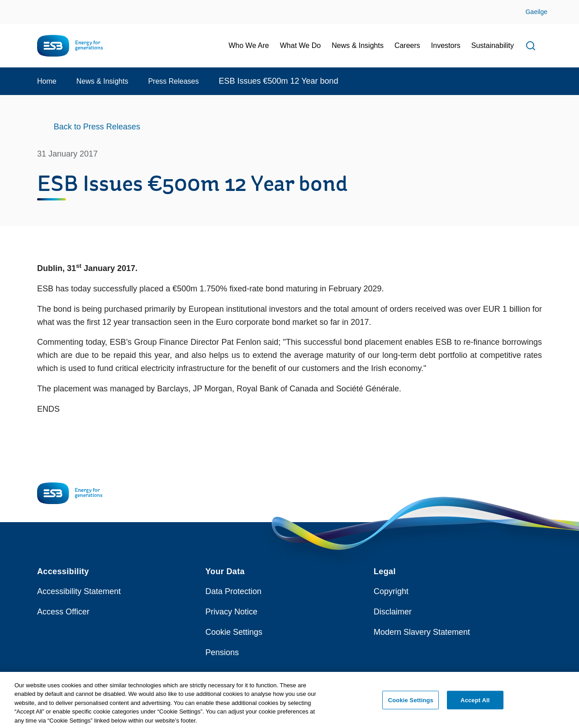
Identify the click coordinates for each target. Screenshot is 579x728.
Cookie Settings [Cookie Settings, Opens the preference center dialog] (411, 703)
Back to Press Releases (97, 127)
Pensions (222, 652)
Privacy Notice (231, 612)
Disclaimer (393, 612)
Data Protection (233, 591)
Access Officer (63, 612)
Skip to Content (15, 6)
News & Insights (102, 81)
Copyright (391, 591)
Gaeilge (536, 12)
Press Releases (173, 81)
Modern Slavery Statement (422, 632)
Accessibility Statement (79, 591)
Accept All (475, 703)
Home (47, 81)
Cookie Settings (234, 632)
